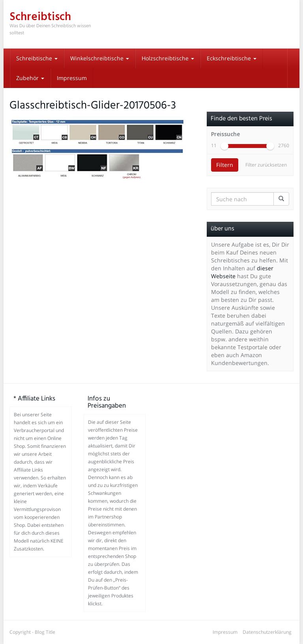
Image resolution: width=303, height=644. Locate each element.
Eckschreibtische (232, 58)
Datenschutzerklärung (267, 632)
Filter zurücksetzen (266, 165)
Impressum (72, 78)
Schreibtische (37, 58)
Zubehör (30, 78)
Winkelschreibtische (100, 58)
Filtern (225, 165)
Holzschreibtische (168, 58)
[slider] (224, 146)
